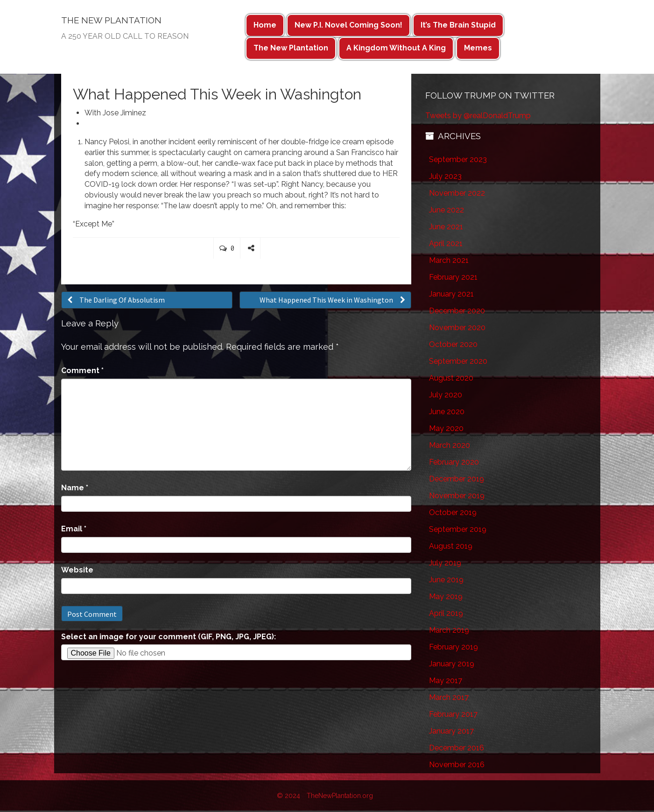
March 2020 (450, 445)
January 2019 (452, 664)
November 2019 (457, 496)
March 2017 (449, 697)
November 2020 (457, 328)
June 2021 (446, 227)
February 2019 (454, 647)
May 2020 (446, 428)
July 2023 (445, 176)
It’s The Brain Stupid (458, 25)
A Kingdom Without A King (396, 48)
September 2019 (458, 529)
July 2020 (446, 395)
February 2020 (454, 462)
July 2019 (445, 563)
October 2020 (453, 344)
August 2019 (451, 546)
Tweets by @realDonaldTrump (478, 116)
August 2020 (451, 378)
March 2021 (449, 260)
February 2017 (453, 714)
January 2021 (451, 294)
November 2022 (457, 193)
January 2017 (451, 731)
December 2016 (457, 748)
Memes (478, 48)
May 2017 (446, 681)
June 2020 (447, 412)
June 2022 (447, 210)
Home (265, 25)
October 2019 (453, 512)
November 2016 (457, 765)
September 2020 (458, 361)
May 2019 (446, 597)
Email (74, 529)
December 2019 (457, 479)
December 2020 (457, 311)
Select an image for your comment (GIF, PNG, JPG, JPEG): (169, 637)
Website (77, 570)
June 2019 (446, 580)
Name (75, 488)
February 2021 (453, 277)
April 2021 (446, 244)
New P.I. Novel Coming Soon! (348, 25)
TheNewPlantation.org (340, 796)
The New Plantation (291, 48)
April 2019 (446, 613)
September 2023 (458, 159)
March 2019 (449, 630)
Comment (82, 371)
